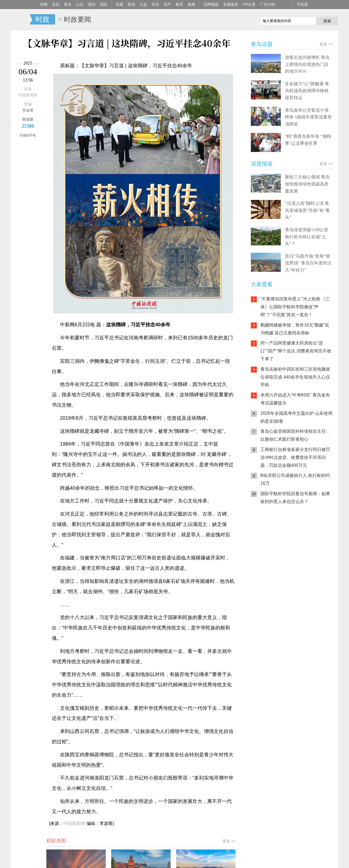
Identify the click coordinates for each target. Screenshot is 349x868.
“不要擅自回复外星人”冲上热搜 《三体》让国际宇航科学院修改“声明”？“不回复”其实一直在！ (295, 307)
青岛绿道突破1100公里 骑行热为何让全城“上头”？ (307, 237)
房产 (167, 4)
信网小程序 (300, 544)
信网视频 (211, 4)
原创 (56, 4)
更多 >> (229, 841)
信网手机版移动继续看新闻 (228, 20)
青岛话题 (262, 44)
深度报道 (262, 164)
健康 (191, 4)
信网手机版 (267, 544)
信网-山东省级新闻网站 (20, 20)
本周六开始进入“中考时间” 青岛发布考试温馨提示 (295, 399)
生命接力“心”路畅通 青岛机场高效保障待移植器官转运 (307, 91)
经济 (155, 4)
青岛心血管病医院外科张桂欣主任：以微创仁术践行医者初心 (295, 435)
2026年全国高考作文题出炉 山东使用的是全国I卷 (296, 417)
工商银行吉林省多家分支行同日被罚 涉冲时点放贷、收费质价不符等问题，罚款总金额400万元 (295, 457)
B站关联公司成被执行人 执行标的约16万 (295, 479)
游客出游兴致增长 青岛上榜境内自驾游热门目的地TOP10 (307, 64)
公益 (143, 4)
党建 (119, 4)
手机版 (302, 4)
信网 (44, 4)
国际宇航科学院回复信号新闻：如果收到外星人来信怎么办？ (295, 498)
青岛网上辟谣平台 (267, 566)
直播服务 (231, 4)
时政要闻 (77, 19)
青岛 (68, 4)
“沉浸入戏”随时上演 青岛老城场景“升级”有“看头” (307, 210)
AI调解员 (300, 566)
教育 (179, 4)
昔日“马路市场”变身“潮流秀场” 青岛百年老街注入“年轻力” (308, 263)
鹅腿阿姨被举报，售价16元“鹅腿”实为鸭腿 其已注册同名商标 (295, 329)
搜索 (327, 21)
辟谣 (131, 4)
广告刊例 (267, 4)
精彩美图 (56, 841)
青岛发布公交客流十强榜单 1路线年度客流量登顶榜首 (308, 117)
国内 (92, 4)
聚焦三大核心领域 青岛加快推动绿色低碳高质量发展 (307, 184)
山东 (80, 4)
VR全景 (249, 4)
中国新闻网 (74, 823)
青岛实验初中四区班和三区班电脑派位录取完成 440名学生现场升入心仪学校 (295, 377)
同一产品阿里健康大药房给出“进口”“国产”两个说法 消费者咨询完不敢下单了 (296, 351)
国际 (104, 4)
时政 (43, 19)
